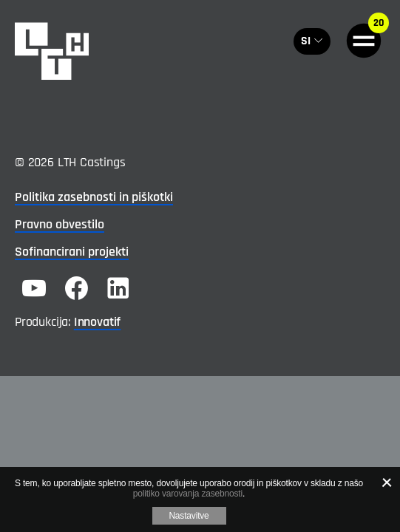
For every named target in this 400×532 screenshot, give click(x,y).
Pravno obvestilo (60, 224)
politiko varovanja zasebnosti (188, 494)
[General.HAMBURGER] (364, 41)
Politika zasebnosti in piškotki (94, 197)
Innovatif (97, 322)
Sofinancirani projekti (72, 252)
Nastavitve (189, 516)
